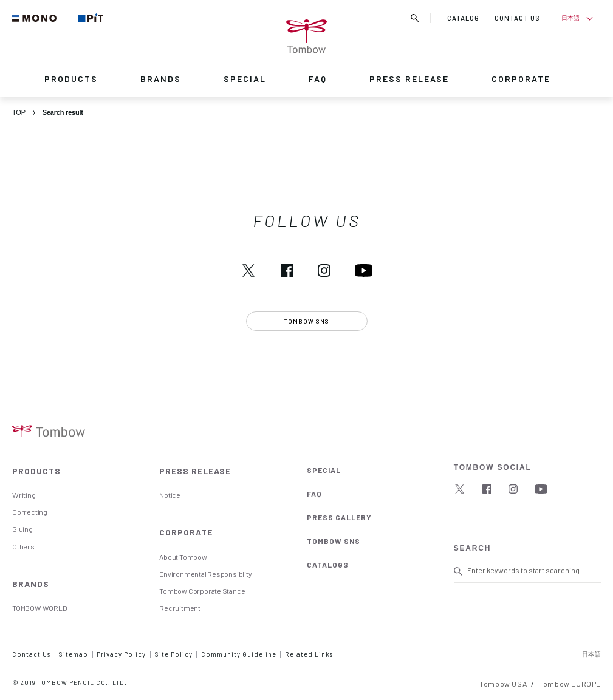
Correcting (30, 512)
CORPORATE (521, 79)
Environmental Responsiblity (205, 574)
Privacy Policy (121, 654)
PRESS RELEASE (409, 79)
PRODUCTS (71, 79)
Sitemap (74, 654)
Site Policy (174, 654)
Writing (24, 495)
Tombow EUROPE (570, 684)
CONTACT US (517, 18)
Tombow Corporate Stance (202, 591)
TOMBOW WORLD (39, 608)
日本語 (570, 18)
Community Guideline (239, 654)
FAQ (318, 79)
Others (23, 546)
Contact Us (31, 654)
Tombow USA (503, 684)
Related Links (309, 654)
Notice (170, 495)
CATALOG (463, 18)
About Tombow (183, 557)
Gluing (22, 529)
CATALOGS (328, 565)
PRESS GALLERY (339, 517)
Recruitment (180, 608)
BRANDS (161, 79)
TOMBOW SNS (334, 541)
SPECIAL (245, 79)
